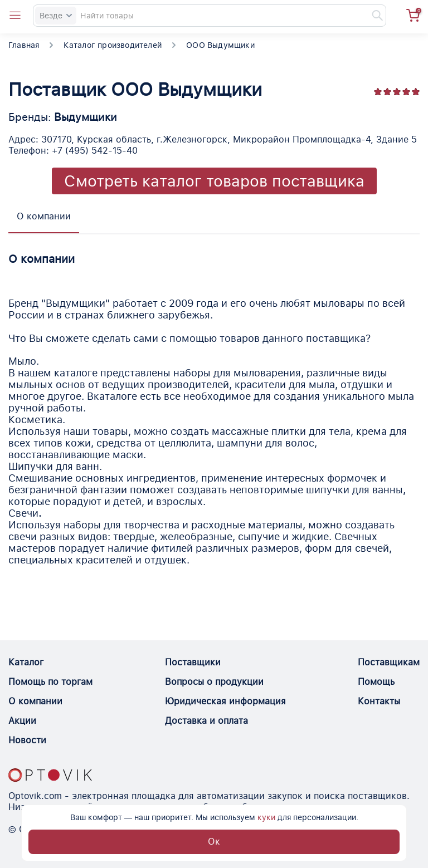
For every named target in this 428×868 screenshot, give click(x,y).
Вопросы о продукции (214, 682)
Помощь (376, 682)
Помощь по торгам (50, 682)
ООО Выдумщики (220, 45)
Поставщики (193, 662)
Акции (22, 721)
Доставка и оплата (206, 721)
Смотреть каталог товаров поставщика (214, 181)
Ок (214, 842)
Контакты (379, 701)
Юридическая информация (225, 701)
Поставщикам (389, 662)
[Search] (210, 16)
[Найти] (372, 16)
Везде (56, 16)
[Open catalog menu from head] (15, 16)
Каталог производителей (113, 45)
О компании (35, 701)
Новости (27, 740)
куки (266, 817)
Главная (24, 45)
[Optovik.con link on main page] (50, 775)
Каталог (26, 662)
